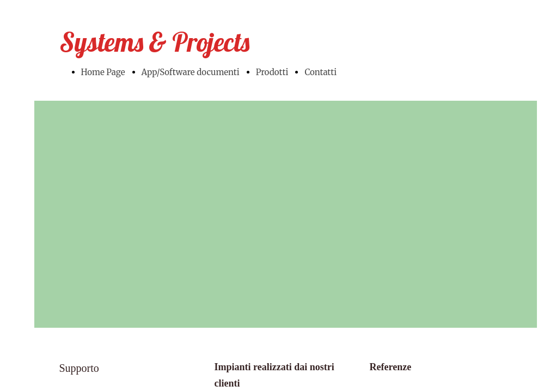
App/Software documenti (191, 72)
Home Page (103, 72)
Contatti (320, 72)
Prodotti (272, 72)
